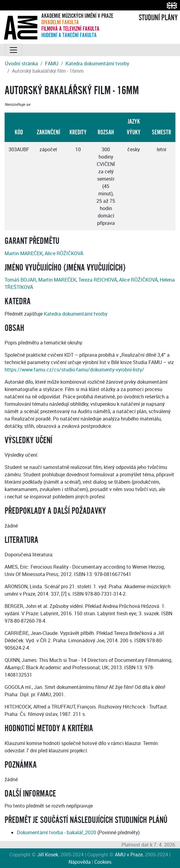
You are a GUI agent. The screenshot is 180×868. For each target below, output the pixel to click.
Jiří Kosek (48, 855)
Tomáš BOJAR (20, 280)
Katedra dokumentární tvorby (97, 63)
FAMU (52, 63)
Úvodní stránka (21, 63)
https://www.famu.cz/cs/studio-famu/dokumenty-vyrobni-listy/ (74, 370)
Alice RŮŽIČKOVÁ (64, 253)
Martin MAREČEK (24, 253)
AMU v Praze (129, 855)
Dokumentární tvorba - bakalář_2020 (56, 832)
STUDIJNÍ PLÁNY (158, 18)
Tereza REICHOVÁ (98, 280)
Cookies (103, 862)
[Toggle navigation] (13, 50)
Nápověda (80, 862)
